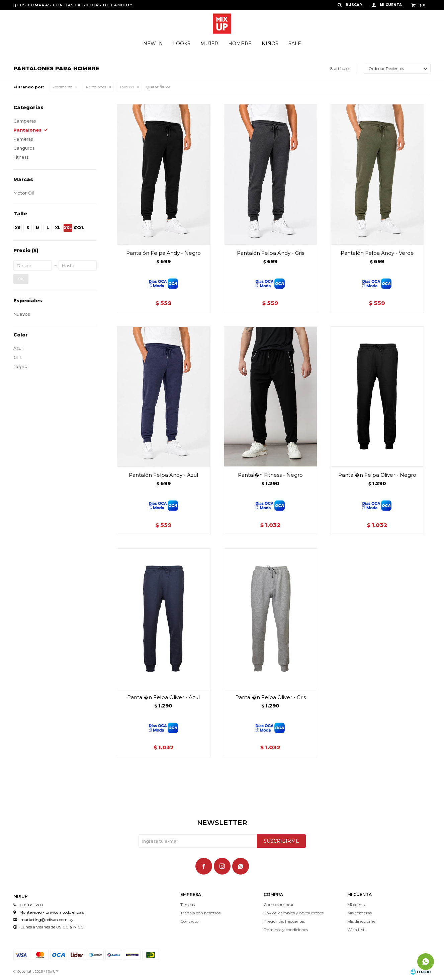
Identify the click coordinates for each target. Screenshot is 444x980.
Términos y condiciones (286, 930)
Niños (270, 44)
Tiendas (188, 904)
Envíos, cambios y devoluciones (294, 913)
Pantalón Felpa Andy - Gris (271, 253)
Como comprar (279, 904)
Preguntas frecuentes (284, 921)
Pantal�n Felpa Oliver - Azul (163, 697)
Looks (182, 44)
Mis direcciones (361, 921)
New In (153, 44)
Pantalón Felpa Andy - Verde (377, 253)
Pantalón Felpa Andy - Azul (163, 475)
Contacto (189, 921)
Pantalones (96, 87)
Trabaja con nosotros (200, 913)
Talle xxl (127, 87)
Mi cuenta (357, 904)
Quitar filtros (158, 87)
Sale (295, 44)
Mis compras (360, 913)
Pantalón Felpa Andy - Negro (163, 253)
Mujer (209, 44)
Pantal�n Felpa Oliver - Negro (377, 475)
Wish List (356, 930)
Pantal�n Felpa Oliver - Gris (271, 697)
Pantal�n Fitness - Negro (270, 475)
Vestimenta (63, 87)
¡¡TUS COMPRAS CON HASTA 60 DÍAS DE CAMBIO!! (73, 5)
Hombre (240, 44)
